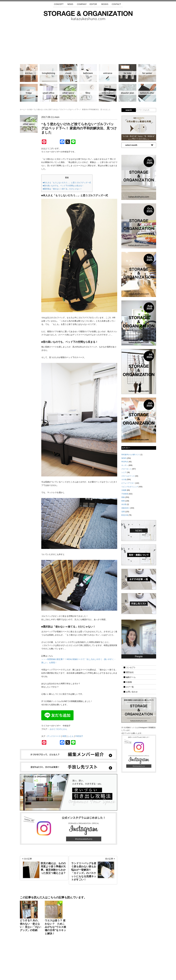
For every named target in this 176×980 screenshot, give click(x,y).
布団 (64, 736)
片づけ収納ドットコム (88, 16)
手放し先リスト (68, 963)
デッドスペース (54, 736)
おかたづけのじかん (58, 729)
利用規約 (125, 963)
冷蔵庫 (29, 93)
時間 (88, 93)
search (129, 110)
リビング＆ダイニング (49, 73)
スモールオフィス (49, 93)
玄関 (108, 73)
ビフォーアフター (147, 93)
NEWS (70, 4)
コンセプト (131, 667)
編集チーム (131, 677)
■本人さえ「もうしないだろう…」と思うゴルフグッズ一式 (67, 183)
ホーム (22, 109)
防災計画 (127, 93)
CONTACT (116, 4)
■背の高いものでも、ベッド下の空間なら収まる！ (63, 186)
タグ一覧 (130, 687)
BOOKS (105, 4)
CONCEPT (59, 4)
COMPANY (82, 4)
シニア (147, 73)
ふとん (71, 736)
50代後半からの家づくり (131, 455)
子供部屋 (127, 73)
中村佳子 (79, 736)
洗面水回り (88, 73)
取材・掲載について (96, 963)
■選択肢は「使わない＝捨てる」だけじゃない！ (62, 189)
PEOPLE (125, 462)
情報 (108, 93)
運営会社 (130, 672)
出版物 (129, 682)
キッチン (29, 73)
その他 (68, 93)
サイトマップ (53, 963)
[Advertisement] (88, 41)
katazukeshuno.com (88, 974)
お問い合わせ (132, 692)
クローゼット (68, 73)
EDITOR (93, 4)
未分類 (124, 504)
